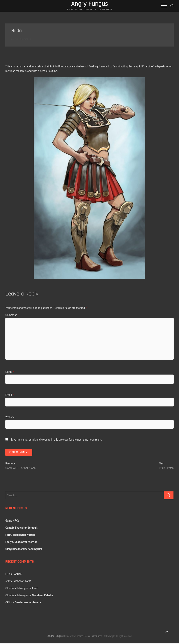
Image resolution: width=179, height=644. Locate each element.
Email (10, 395)
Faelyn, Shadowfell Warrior (21, 543)
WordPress (97, 637)
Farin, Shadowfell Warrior (20, 536)
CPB (8, 603)
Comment (12, 316)
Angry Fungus (55, 637)
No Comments (21, 40)
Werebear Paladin (42, 596)
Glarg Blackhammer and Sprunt (24, 550)
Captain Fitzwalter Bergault (21, 528)
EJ (7, 575)
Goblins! (17, 575)
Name (10, 372)
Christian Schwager (17, 589)
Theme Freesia (83, 637)
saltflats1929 (13, 582)
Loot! (28, 582)
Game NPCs (12, 521)
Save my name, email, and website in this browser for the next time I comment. (56, 440)
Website (10, 418)
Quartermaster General (28, 603)
